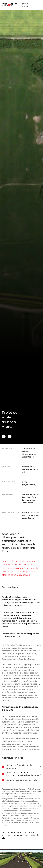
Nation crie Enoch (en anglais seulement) (24, 767)
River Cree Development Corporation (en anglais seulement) (24, 774)
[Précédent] (10, 436)
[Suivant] (4, 436)
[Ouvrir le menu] (38, 5)
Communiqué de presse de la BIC (22, 780)
